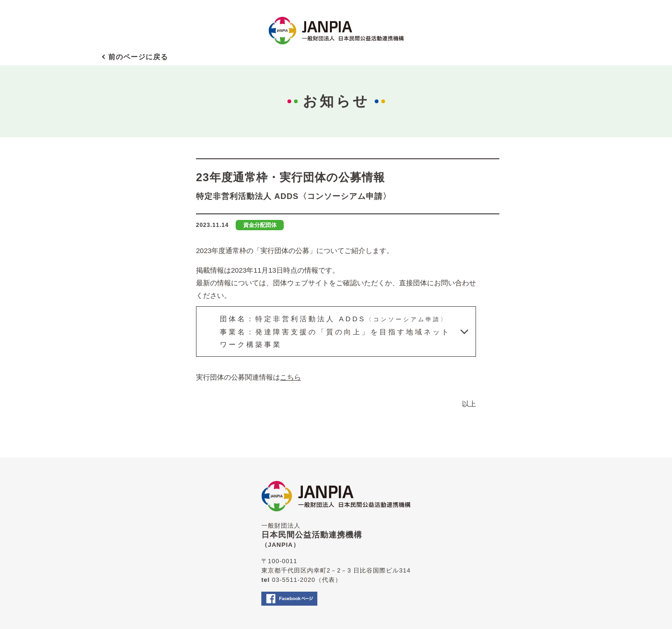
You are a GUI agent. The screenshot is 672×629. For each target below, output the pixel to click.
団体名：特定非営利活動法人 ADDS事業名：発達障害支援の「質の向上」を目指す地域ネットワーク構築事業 (335, 331)
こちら (290, 377)
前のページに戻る (138, 57)
